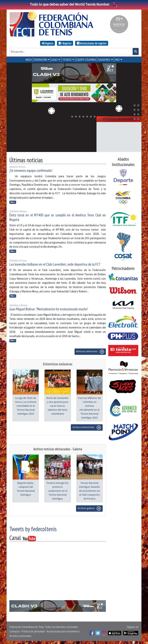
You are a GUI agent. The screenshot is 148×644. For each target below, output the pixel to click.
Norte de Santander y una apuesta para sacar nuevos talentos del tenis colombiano (58, 406)
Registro (65, 43)
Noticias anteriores (90, 352)
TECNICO (67, 60)
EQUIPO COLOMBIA (86, 60)
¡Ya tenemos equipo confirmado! (31, 170)
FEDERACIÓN (40, 60)
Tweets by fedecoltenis (33, 529)
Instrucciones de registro (92, 43)
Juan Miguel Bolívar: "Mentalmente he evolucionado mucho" (49, 309)
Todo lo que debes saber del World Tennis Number (74, 4)
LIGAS (55, 60)
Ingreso (47, 43)
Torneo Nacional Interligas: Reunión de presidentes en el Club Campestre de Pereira (89, 491)
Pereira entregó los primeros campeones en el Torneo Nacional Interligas (58, 491)
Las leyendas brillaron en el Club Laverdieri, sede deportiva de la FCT (55, 264)
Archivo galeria (89, 508)
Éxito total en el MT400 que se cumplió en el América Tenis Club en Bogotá (58, 217)
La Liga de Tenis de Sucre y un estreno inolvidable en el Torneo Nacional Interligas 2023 (26, 406)
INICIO (29, 60)
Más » (13, 202)
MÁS (117, 60)
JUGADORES (104, 60)
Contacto (15, 631)
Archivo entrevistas (87, 427)
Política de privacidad (33, 631)
